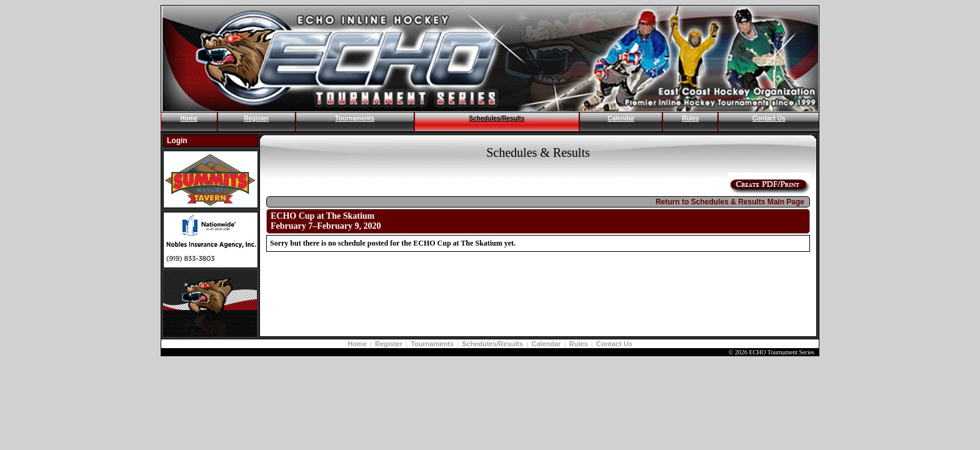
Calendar (621, 118)
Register (256, 118)
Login (177, 141)
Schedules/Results (497, 118)
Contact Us (769, 118)
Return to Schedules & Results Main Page (730, 202)
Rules (690, 118)
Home (189, 118)
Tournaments (355, 118)
